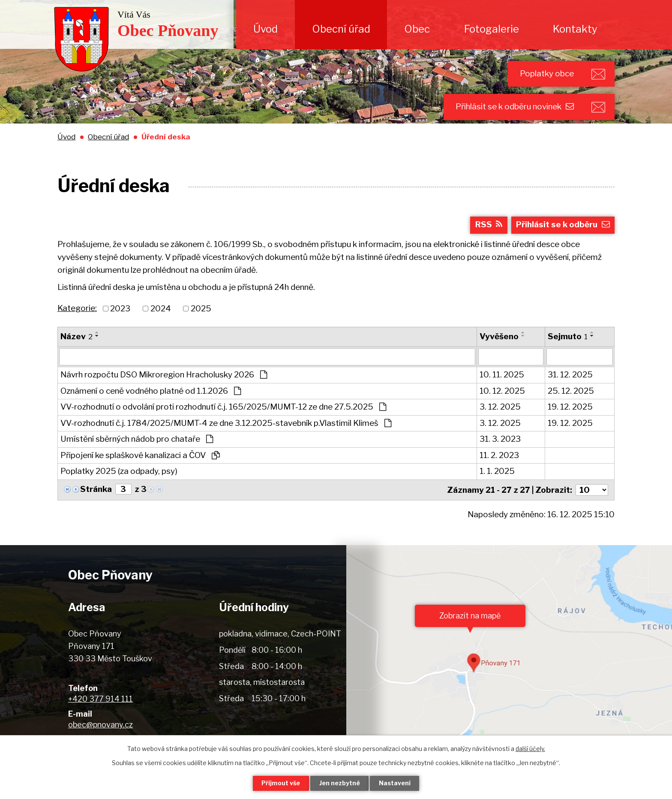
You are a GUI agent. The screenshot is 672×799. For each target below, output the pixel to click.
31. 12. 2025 (570, 375)
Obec (417, 29)
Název (76, 338)
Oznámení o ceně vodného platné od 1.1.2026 (151, 392)
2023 (120, 309)
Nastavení (395, 783)
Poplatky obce (546, 74)
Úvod (265, 29)
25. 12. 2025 (571, 392)
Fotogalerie (492, 29)
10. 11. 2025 (502, 375)
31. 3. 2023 (500, 440)
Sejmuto (568, 338)
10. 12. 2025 (502, 392)
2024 (161, 309)
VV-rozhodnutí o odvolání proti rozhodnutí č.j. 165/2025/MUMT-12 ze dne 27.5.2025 (223, 408)
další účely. (530, 749)
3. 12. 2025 (500, 408)
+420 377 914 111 (100, 699)
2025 (201, 309)
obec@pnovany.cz (100, 725)
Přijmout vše (281, 783)
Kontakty (575, 29)
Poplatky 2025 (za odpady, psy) (119, 472)
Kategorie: (77, 309)
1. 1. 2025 (497, 472)
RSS (489, 226)
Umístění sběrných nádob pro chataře (137, 440)
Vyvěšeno (499, 338)
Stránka (96, 490)
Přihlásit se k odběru (563, 226)
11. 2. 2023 (499, 456)
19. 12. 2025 (570, 408)
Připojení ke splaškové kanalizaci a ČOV (140, 456)
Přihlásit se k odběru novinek (514, 107)
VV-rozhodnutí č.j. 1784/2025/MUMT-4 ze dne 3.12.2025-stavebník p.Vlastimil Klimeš (226, 424)
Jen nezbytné (340, 783)
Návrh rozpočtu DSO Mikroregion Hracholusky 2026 (164, 375)
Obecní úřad (341, 29)
